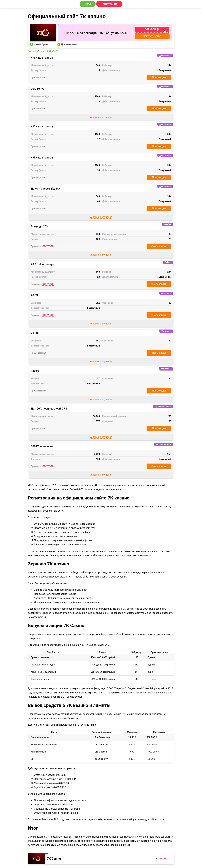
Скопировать (159, 246)
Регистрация (109, 4)
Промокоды (159, 77)
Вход (88, 4)
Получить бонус (152, 36)
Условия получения (101, 117)
